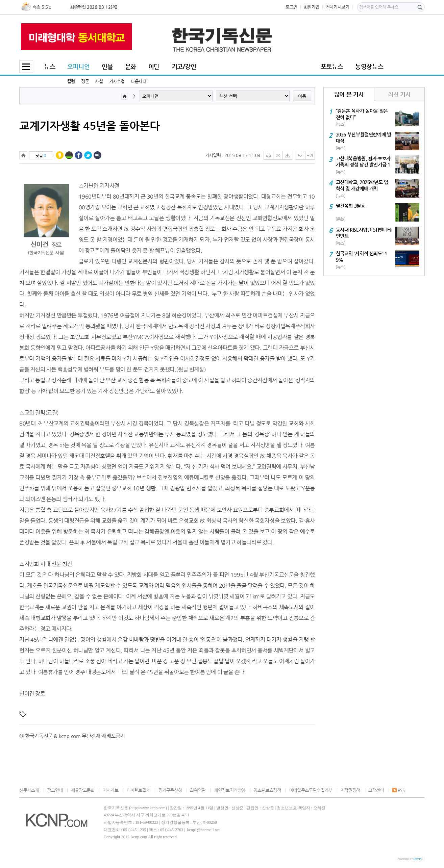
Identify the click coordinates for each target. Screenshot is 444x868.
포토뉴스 (332, 66)
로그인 (291, 7)
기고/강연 (184, 66)
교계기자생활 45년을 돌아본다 (90, 126)
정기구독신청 (170, 790)
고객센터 (376, 790)
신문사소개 (29, 790)
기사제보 (110, 790)
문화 (131, 66)
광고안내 (55, 790)
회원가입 (312, 7)
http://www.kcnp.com (148, 808)
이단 (154, 66)
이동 (302, 96)
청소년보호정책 (267, 790)
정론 (85, 81)
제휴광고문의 (83, 790)
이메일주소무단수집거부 (311, 790)
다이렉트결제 (139, 790)
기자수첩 (117, 81)
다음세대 (139, 81)
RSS (399, 790)
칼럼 (71, 81)
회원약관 (198, 790)
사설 (99, 81)
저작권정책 (350, 790)
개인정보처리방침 (230, 790)
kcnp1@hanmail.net (203, 830)
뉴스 (50, 66)
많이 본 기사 (349, 94)
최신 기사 (399, 94)
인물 (107, 66)
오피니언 (78, 66)
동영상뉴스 (369, 66)
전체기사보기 (338, 7)
